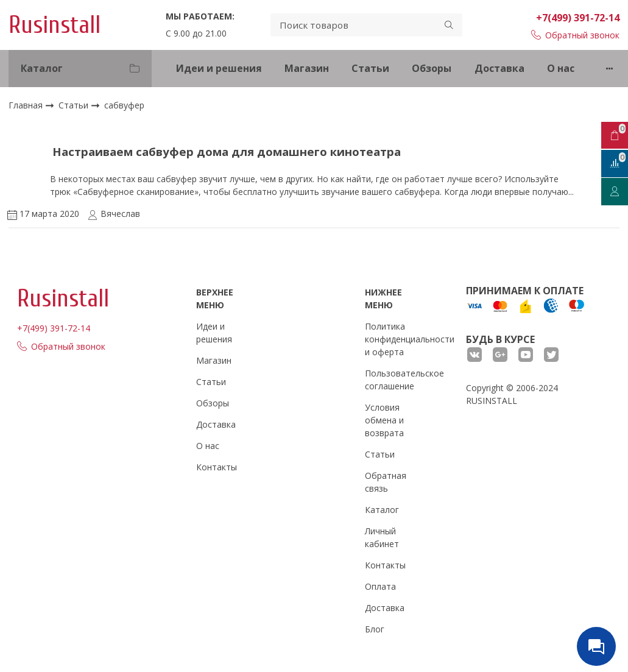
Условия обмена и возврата (384, 420)
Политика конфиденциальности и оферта (410, 339)
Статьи (370, 68)
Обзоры (432, 68)
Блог (375, 629)
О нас (561, 68)
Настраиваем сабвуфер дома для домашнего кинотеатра (227, 151)
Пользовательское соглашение (404, 380)
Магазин (307, 68)
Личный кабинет (382, 537)
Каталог (382, 510)
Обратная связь (386, 482)
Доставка (499, 68)
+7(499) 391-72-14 (578, 18)
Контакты (217, 467)
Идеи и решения (219, 68)
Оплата (380, 586)
